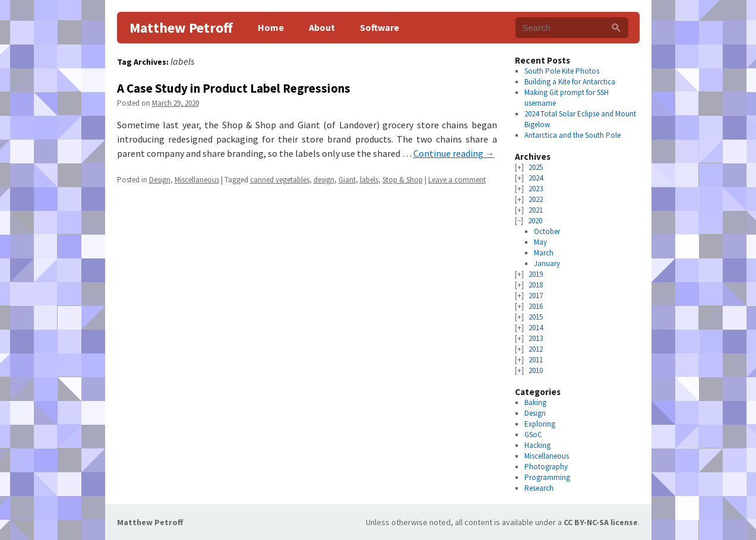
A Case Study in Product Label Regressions (234, 88)
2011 (536, 360)
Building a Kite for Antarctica (570, 82)
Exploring (540, 424)
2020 (535, 221)
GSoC (533, 435)
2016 (536, 306)
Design (160, 180)
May (540, 242)
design (324, 180)
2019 (536, 274)
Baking (535, 402)
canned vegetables (280, 180)
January (547, 263)
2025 (536, 167)
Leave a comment (457, 180)
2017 (536, 296)
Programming (547, 477)
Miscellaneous (197, 180)
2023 (536, 189)
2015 (536, 317)
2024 (536, 178)
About (322, 27)
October (547, 231)
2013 (536, 338)
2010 (536, 370)
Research (539, 488)
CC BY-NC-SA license (601, 522)
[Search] (616, 28)
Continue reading (454, 153)
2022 (536, 199)
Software (379, 27)
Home (271, 27)
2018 (536, 285)
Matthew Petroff (181, 28)
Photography (546, 467)
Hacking (537, 445)
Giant (347, 180)
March (544, 253)
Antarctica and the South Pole (572, 135)
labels (369, 180)
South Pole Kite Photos (562, 71)
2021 (536, 210)
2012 (536, 349)
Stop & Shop (403, 180)
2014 (536, 328)
